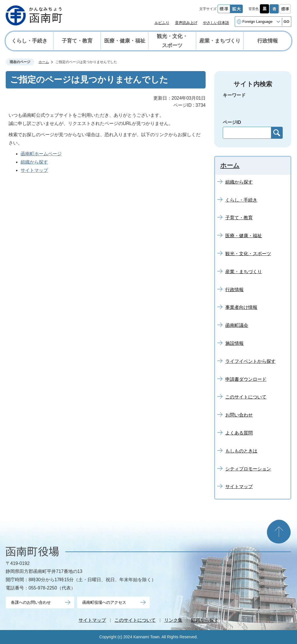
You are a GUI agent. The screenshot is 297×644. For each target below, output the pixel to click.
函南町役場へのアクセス (104, 602)
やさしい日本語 (216, 23)
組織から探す (34, 162)
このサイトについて (135, 620)
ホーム (44, 62)
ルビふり (162, 23)
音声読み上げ (186, 23)
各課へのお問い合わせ (31, 602)
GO (286, 22)
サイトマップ (34, 170)
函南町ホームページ (41, 154)
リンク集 (173, 620)
